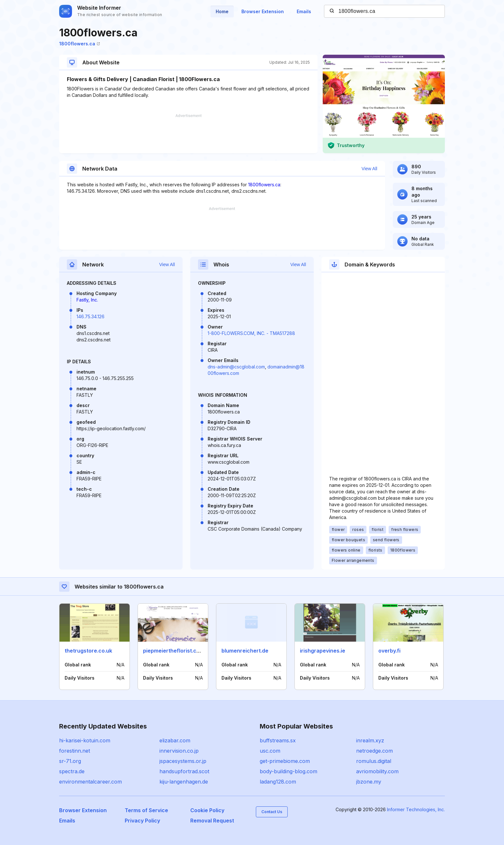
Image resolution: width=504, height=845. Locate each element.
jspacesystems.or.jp (183, 761)
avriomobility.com (377, 771)
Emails (304, 11)
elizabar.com (175, 740)
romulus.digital (374, 761)
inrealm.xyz (370, 740)
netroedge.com (374, 751)
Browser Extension (263, 11)
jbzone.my (369, 782)
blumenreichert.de (245, 651)
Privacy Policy (142, 821)
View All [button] (369, 169)
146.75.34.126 (90, 316)
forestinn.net (75, 751)
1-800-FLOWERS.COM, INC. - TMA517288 (251, 333)
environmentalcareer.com (90, 782)
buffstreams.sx (278, 740)
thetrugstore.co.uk (88, 651)
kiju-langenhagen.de (184, 782)
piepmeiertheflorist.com (174, 651)
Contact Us (272, 812)
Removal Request (212, 821)
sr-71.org (70, 761)
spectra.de (72, 771)
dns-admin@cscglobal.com (236, 367)
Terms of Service (146, 810)
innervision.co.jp (179, 751)
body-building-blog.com (288, 771)
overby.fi (389, 651)
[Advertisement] (188, 134)
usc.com (270, 751)
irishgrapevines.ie (323, 651)
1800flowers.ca (80, 44)
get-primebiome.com (285, 761)
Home (222, 11)
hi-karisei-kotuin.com (85, 740)
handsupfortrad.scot (184, 771)
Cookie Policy (207, 810)
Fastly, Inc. (87, 300)
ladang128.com (278, 782)
